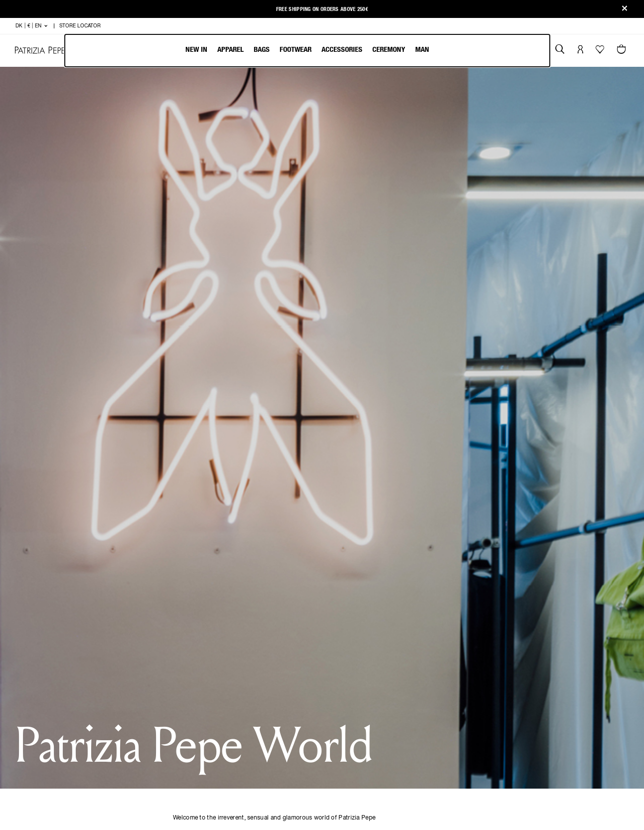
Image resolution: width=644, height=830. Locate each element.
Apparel (231, 50)
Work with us (282, 697)
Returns (186, 664)
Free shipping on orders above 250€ (322, 9)
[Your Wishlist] (601, 52)
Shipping (186, 652)
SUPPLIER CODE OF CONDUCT (374, 732)
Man (422, 50)
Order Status (194, 720)
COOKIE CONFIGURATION (383, 708)
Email (198, 305)
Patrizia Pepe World (293, 674)
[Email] (518, 672)
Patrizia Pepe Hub (288, 686)
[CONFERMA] (322, 570)
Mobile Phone (363, 305)
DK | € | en (458, 694)
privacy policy (297, 376)
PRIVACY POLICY (370, 664)
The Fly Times (281, 664)
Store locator (196, 731)
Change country (286, 720)
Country (203, 242)
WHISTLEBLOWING (373, 720)
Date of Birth (361, 242)
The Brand (276, 652)
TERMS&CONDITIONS (377, 674)
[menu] (307, 51)
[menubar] (307, 51)
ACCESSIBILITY (369, 697)
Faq (177, 686)
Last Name (357, 179)
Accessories (342, 50)
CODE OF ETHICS (371, 686)
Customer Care (197, 697)
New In (196, 50)
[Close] (625, 9)
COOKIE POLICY (369, 652)
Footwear (296, 50)
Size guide (188, 708)
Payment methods (201, 674)
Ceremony (389, 50)
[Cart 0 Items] (623, 50)
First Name (208, 179)
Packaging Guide (287, 708)
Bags (262, 50)
